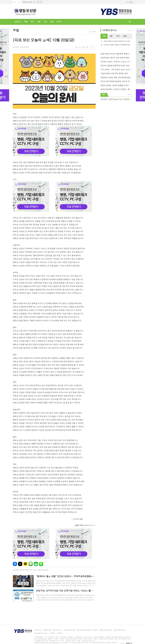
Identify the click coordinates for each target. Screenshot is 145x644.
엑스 (20, 564)
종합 (26, 22)
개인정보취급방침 (69, 630)
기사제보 (52, 633)
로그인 (128, 2)
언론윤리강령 (47, 630)
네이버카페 (36, 564)
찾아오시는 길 (58, 630)
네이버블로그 (31, 564)
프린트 (83, 47)
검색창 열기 (130, 22)
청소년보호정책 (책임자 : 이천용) (87, 630)
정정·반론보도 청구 (120, 630)
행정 (32, 22)
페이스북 (15, 564)
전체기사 (18, 22)
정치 (45, 22)
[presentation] (130, 36)
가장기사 (109, 30)
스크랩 (87, 47)
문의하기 (60, 633)
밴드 (41, 564)
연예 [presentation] (125, 36)
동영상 (59, 22)
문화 (52, 22)
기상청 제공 (39, 3)
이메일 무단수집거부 (106, 630)
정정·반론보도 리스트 (41, 633)
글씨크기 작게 (94, 47)
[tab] (104, 36)
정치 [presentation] (118, 36)
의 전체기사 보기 (84, 525)
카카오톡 (25, 564)
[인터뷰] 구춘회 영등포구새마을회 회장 (117, 45)
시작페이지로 (15, 2)
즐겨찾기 (19, 2)
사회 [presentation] (111, 36)
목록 (76, 47)
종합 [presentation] (104, 36)
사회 (39, 22)
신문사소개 (38, 630)
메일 (80, 47)
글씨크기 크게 (91, 47)
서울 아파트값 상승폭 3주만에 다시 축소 (117, 41)
